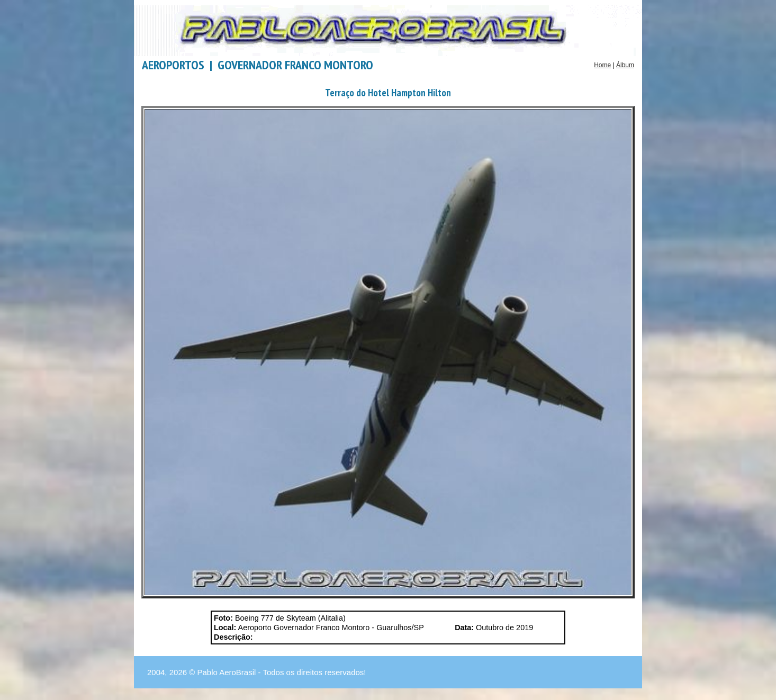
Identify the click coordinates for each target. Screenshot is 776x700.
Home (602, 65)
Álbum (625, 65)
